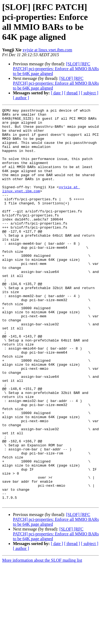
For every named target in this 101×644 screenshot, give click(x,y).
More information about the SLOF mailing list (42, 639)
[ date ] (57, 93)
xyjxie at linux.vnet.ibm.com (47, 50)
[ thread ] (72, 93)
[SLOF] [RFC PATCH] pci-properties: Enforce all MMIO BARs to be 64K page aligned (56, 69)
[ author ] (21, 98)
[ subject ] (90, 93)
